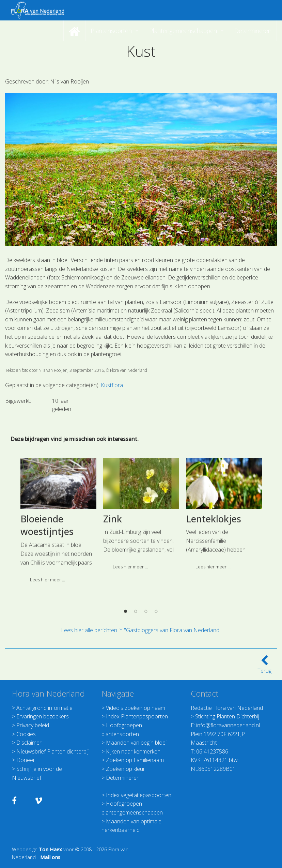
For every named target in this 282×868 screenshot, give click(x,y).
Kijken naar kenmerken (133, 751)
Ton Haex (50, 849)
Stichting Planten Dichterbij (227, 716)
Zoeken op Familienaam (135, 760)
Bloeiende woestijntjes (47, 616)
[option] (58, 614)
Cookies (26, 734)
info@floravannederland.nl (228, 725)
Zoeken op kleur (126, 769)
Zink (113, 609)
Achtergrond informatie (44, 708)
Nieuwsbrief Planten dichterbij (52, 751)
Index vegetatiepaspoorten (139, 795)
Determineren (123, 778)
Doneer (26, 760)
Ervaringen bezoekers (43, 716)
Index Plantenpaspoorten (137, 716)
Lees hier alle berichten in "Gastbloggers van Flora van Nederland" (141, 630)
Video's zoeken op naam (136, 708)
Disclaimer (29, 743)
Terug (264, 667)
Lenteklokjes (214, 609)
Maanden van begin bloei (136, 743)
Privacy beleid (33, 725)
